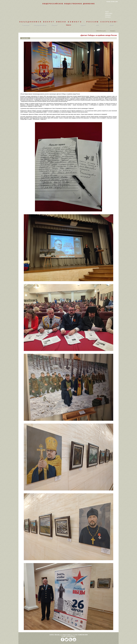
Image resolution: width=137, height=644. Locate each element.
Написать (108, 15)
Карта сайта (109, 13)
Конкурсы (113, 31)
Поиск (107, 12)
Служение (54, 25)
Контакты (108, 17)
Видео (111, 25)
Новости (69, 25)
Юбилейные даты (101, 31)
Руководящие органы (40, 25)
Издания (83, 25)
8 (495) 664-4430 (83, 635)
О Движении (26, 25)
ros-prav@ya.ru (71, 636)
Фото (97, 25)
